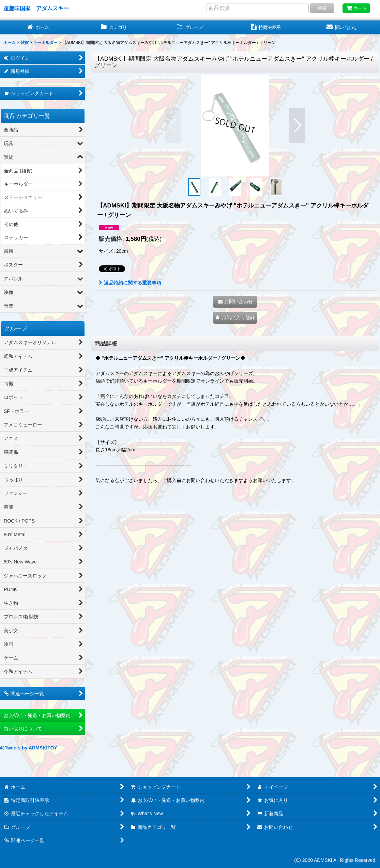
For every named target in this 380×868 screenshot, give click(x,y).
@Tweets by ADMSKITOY (29, 748)
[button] (173, 125)
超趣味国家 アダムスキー (36, 8)
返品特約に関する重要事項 (130, 283)
